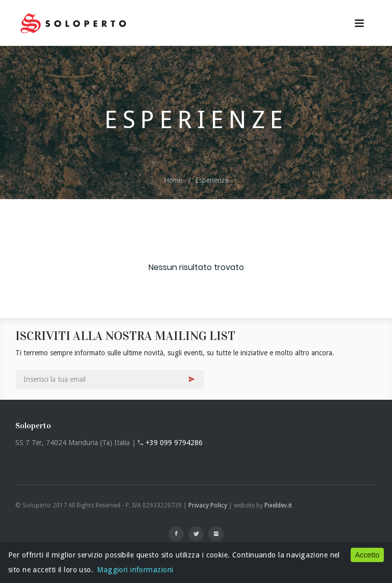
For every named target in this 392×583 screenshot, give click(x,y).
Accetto (367, 555)
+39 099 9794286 (174, 443)
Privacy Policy (208, 505)
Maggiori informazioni (135, 570)
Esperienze (212, 180)
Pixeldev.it (278, 505)
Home (173, 180)
